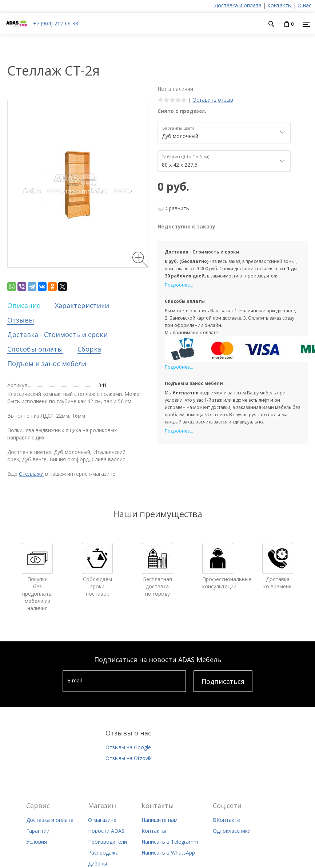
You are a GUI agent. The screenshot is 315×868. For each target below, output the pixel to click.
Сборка (89, 349)
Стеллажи (31, 474)
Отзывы (21, 320)
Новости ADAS (106, 831)
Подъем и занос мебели (47, 364)
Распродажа (103, 853)
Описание (24, 305)
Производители (107, 842)
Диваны (97, 863)
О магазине (102, 820)
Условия (37, 842)
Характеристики (82, 305)
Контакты (280, 5)
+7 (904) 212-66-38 (56, 23)
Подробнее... (179, 285)
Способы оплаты (35, 349)
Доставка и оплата (238, 5)
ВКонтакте (226, 820)
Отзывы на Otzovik (129, 758)
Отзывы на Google (128, 747)
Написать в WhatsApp (168, 853)
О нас (304, 5)
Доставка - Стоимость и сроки (57, 334)
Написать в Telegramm (170, 842)
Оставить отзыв (213, 100)
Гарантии (38, 831)
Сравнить (177, 208)
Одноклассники (232, 831)
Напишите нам (160, 820)
